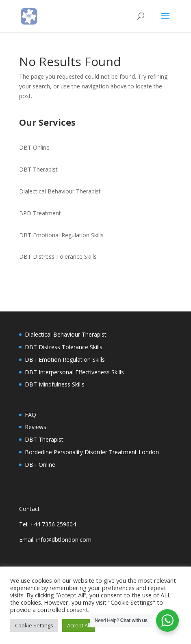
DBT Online (34, 147)
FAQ (30, 415)
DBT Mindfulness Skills (55, 384)
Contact (29, 509)
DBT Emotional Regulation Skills (61, 235)
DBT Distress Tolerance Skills (58, 257)
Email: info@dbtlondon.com (55, 540)
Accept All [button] (79, 625)
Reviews (36, 427)
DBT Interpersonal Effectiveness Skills (74, 372)
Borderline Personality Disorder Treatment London (92, 452)
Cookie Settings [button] (34, 625)
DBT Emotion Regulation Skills (65, 360)
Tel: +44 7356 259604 (48, 524)
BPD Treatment (40, 213)
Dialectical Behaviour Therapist (60, 191)
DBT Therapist (38, 169)
